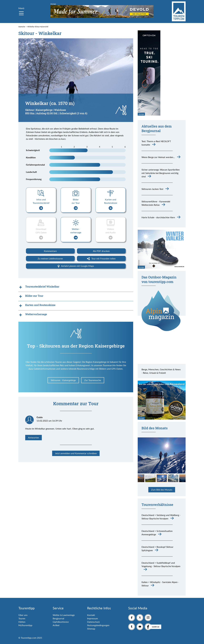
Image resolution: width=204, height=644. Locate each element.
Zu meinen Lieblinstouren (50, 258)
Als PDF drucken (101, 251)
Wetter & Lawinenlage (64, 615)
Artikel (56, 625)
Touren (22, 618)
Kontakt (91, 615)
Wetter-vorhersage (76, 234)
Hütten (22, 622)
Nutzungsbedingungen (98, 625)
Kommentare (50, 251)
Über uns (23, 615)
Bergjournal (58, 618)
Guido (40, 417)
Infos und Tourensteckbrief (41, 204)
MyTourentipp (25, 625)
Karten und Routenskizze (111, 204)
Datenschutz (93, 622)
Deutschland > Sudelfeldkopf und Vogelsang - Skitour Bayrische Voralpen (161, 564)
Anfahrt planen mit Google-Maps (76, 266)
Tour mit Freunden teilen (101, 259)
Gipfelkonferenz (61, 622)
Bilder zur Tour (76, 204)
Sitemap (91, 629)
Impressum (93, 618)
